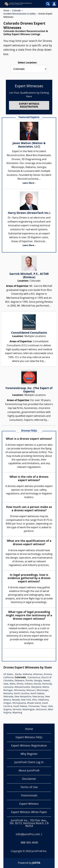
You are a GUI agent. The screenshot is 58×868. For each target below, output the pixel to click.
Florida (29, 681)
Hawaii (47, 681)
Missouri (31, 690)
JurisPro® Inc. (39, 851)
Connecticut (34, 678)
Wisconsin (41, 710)
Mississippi (42, 690)
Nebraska (8, 697)
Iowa (6, 684)
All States (8, 674)
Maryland (36, 687)
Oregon (7, 703)
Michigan (8, 690)
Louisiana (8, 687)
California (8, 678)
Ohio (34, 700)
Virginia (7, 710)
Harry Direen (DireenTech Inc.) (29, 213)
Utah (50, 706)
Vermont (17, 710)
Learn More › (29, 183)
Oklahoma (43, 700)
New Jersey (38, 697)
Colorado (16, 10)
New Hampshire (23, 697)
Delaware (19, 681)
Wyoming (17, 713)
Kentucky (47, 684)
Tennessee (34, 706)
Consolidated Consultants (29, 333)
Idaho (12, 684)
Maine (46, 687)
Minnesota (20, 690)
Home (6, 10)
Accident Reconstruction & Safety (19, 14)
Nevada (16, 700)
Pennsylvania (19, 703)
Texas (44, 706)
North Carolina (22, 694)
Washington (29, 710)
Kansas (37, 684)
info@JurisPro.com (28, 835)
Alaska (18, 674)
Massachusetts (22, 687)
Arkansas (38, 674)
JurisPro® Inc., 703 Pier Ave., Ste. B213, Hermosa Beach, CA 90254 (29, 823)
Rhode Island (34, 703)
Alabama (27, 674)
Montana (8, 694)
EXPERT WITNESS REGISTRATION (29, 106)
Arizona (48, 674)
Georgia (38, 681)
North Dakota (37, 694)
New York (26, 700)
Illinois (20, 684)
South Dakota (20, 706)
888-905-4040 (29, 843)
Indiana (29, 684)
